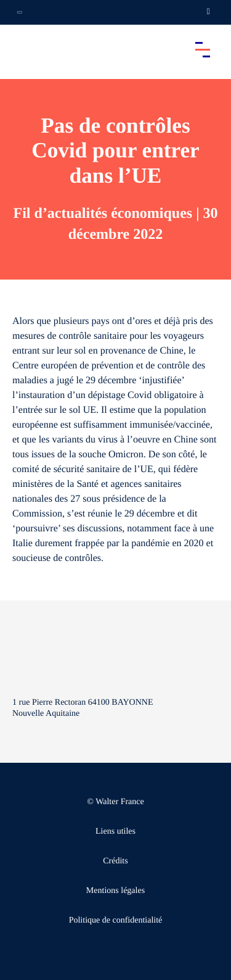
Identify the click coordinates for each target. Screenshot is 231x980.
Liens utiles (115, 832)
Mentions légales (115, 891)
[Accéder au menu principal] (203, 49)
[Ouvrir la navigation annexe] (20, 12)
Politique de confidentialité (116, 920)
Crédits (115, 861)
